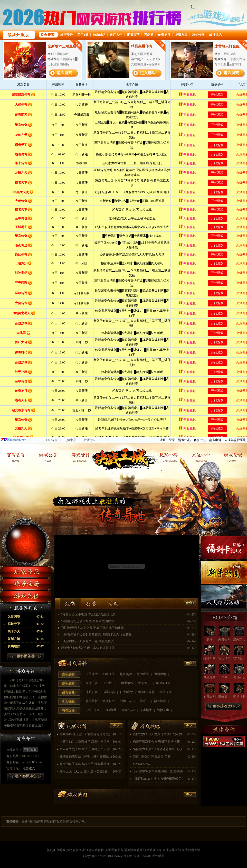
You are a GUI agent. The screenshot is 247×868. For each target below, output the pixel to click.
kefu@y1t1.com (32, 762)
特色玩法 (68, 711)
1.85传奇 (51, 440)
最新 (70, 603)
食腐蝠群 (26, 646)
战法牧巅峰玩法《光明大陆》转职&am (86, 757)
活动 (113, 603)
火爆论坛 (89, 440)
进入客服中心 (26, 776)
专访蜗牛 (146, 710)
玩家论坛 (231, 456)
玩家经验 (166, 456)
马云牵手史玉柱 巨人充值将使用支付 (85, 749)
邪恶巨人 (239, 640)
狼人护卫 (224, 659)
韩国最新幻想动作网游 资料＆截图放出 (87, 621)
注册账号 (26, 584)
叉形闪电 (26, 617)
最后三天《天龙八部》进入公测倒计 (84, 771)
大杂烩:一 (145, 683)
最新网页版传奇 (32, 822)
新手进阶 (68, 675)
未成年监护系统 (235, 440)
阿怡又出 (163, 710)
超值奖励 (126, 674)
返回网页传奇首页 (123, 456)
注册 (163, 440)
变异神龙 (239, 697)
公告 (92, 603)
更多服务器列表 (26, 656)
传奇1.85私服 (142, 856)
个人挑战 (68, 702)
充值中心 (70, 440)
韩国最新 (92, 701)
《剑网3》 (110, 683)
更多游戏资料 (224, 706)
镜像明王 (210, 659)
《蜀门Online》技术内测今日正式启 (157, 779)
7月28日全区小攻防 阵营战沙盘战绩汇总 (88, 614)
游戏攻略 (146, 726)
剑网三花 (126, 701)
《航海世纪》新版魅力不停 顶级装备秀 (87, 641)
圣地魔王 (210, 678)
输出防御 (160, 701)
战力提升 (68, 693)
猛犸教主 (239, 659)
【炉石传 (92, 692)
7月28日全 (93, 710)
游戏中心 (184, 440)
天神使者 (239, 678)
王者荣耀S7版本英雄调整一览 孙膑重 (158, 771)
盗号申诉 (215, 440)
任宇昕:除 (127, 692)
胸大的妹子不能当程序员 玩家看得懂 (85, 764)
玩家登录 (26, 572)
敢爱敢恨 (128, 683)
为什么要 (92, 683)
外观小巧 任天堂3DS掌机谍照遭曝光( (85, 734)
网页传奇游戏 (75, 822)
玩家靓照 (198, 456)
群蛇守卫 (26, 624)
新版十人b (129, 710)
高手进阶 (68, 684)
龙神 (210, 640)
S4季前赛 (109, 692)
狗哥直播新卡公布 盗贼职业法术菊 (156, 742)
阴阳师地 (160, 674)
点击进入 (29, 768)
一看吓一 (143, 701)
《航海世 (111, 710)
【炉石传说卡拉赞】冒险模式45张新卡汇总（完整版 (96, 634)
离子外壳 (26, 631)
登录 (172, 440)
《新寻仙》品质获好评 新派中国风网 (85, 742)
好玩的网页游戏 (55, 822)
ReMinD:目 (164, 683)
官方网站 (16, 456)
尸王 (224, 678)
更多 (190, 603)
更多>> (190, 663)
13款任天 (109, 674)
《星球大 (92, 674)
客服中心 (200, 440)
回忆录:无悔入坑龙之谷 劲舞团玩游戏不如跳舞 (92, 628)
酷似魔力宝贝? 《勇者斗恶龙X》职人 (158, 749)
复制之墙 (26, 639)
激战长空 (109, 701)
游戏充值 (26, 596)
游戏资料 (81, 456)
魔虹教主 (224, 697)
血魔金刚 (210, 697)
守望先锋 (166, 692)
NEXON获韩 (146, 692)
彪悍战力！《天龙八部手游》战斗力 (157, 734)
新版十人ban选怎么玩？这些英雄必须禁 (88, 648)
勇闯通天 (143, 674)
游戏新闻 (49, 456)
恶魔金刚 (224, 640)
